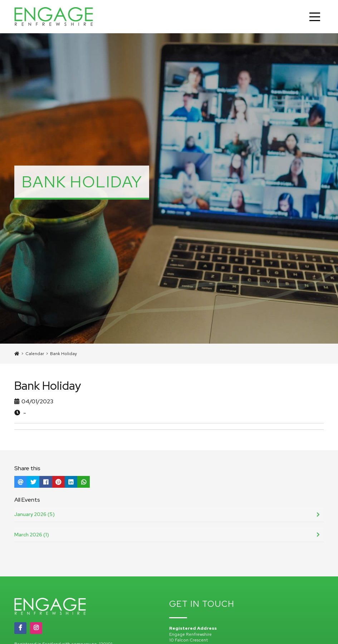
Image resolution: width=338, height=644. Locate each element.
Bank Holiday (63, 354)
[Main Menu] (315, 17)
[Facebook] (20, 628)
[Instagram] (36, 628)
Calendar (35, 354)
